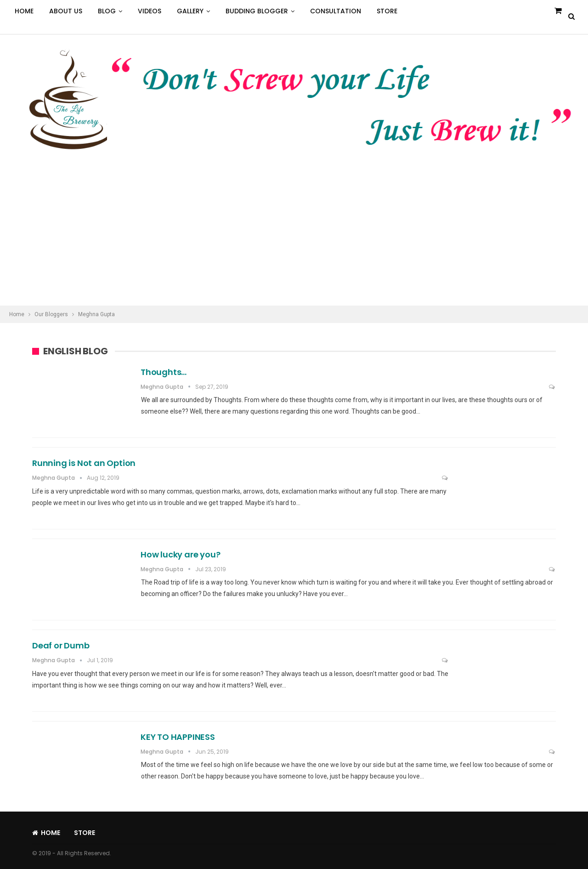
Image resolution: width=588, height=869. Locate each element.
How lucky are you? (180, 554)
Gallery (190, 11)
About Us (66, 11)
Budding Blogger (257, 11)
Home (24, 11)
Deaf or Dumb (61, 645)
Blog (107, 11)
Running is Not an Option (84, 463)
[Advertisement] (294, 237)
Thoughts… (164, 372)
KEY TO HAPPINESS (178, 737)
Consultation (336, 11)
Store (387, 11)
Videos (150, 11)
